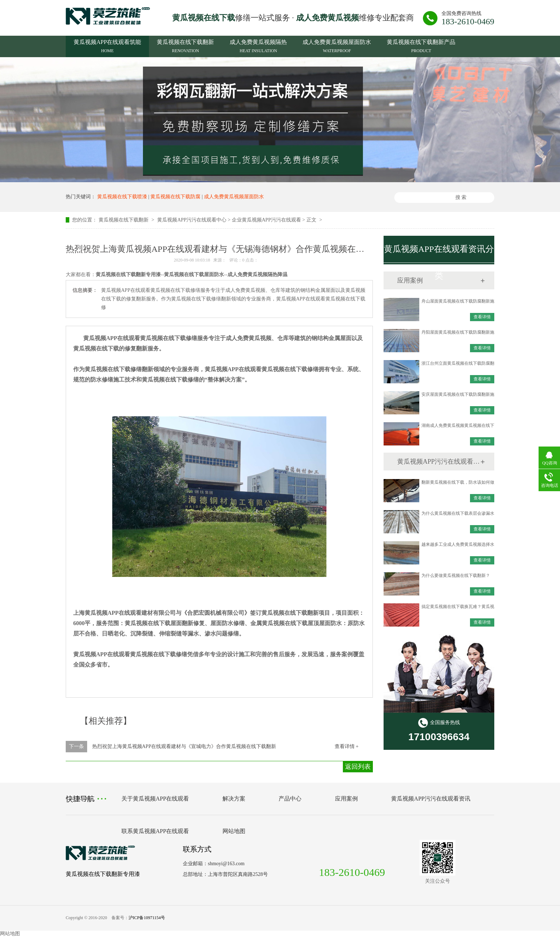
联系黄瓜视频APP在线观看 (155, 831)
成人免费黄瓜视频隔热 (258, 47)
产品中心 (290, 799)
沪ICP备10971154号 (147, 918)
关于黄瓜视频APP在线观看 (155, 799)
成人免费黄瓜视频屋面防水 (337, 47)
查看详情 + (347, 746)
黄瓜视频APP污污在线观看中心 (192, 220)
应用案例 (346, 799)
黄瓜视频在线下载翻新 (185, 47)
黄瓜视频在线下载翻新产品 (421, 47)
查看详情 (482, 317)
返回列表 (358, 767)
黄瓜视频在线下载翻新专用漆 (103, 874)
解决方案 (234, 799)
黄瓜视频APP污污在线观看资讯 (439, 462)
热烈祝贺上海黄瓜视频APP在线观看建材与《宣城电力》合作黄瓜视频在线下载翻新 (184, 746)
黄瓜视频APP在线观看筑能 (107, 47)
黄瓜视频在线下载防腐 (175, 197)
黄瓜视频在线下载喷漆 (122, 197)
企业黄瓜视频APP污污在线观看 (266, 220)
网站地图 (234, 831)
